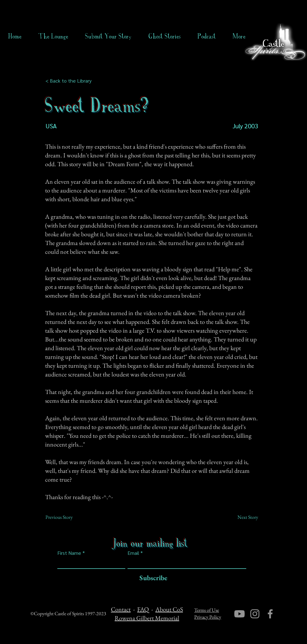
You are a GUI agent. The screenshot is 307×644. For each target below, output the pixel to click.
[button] (165, 36)
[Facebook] (270, 614)
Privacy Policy (208, 617)
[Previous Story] (66, 517)
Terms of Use (207, 610)
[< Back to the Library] (70, 81)
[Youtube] (239, 614)
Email (133, 553)
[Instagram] (255, 614)
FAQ (143, 609)
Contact (121, 609)
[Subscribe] (152, 578)
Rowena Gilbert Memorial (147, 618)
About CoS (169, 609)
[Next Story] (242, 517)
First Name (69, 553)
